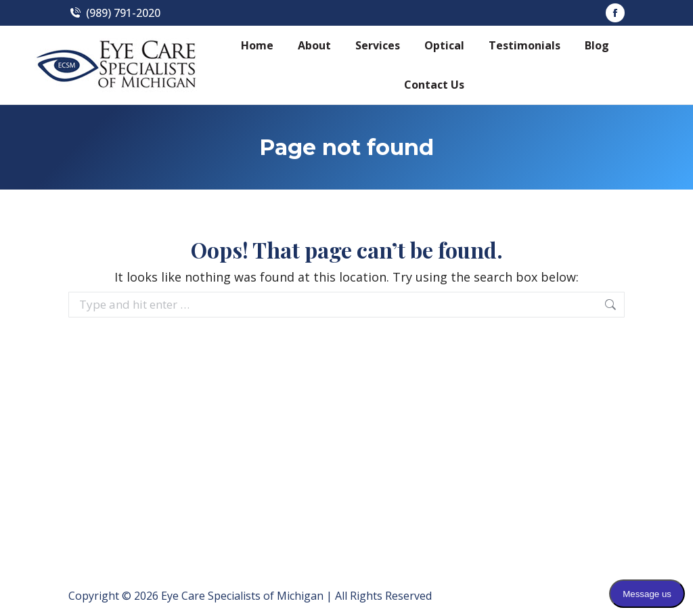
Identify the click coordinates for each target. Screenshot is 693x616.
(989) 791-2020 (114, 13)
